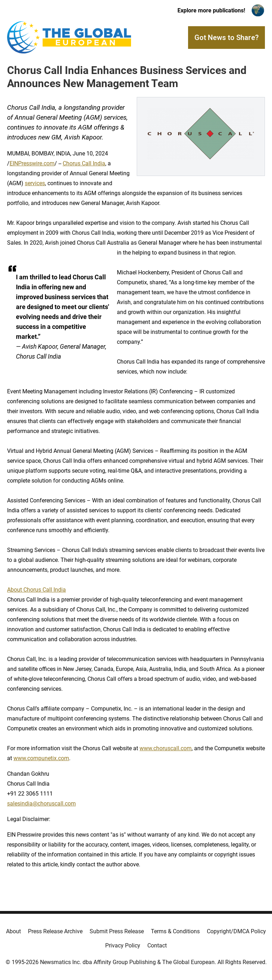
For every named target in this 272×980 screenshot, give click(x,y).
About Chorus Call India (36, 590)
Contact (157, 945)
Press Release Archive (55, 931)
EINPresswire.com (32, 163)
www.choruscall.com (166, 748)
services (35, 183)
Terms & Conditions (175, 931)
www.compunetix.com (41, 758)
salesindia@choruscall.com (41, 804)
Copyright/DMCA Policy (236, 931)
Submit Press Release (117, 931)
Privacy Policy (123, 945)
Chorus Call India (84, 163)
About (13, 931)
